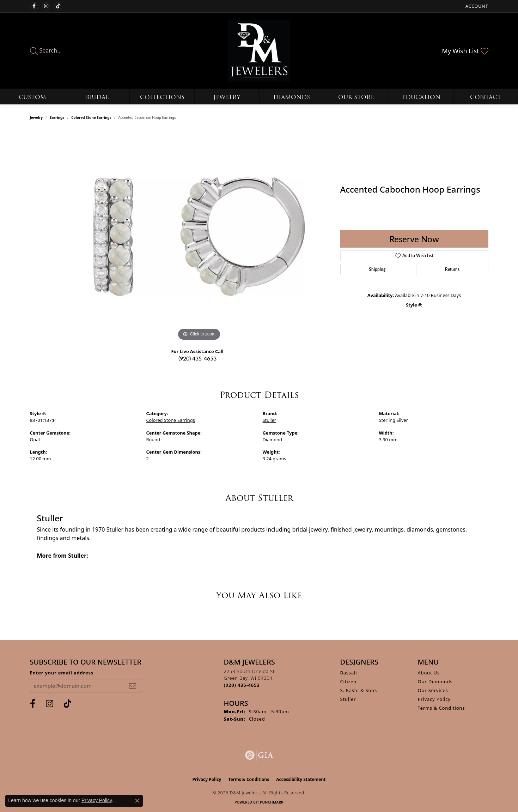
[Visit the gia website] (259, 755)
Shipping (377, 269)
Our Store (356, 97)
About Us (429, 673)
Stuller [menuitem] (348, 699)
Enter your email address (62, 673)
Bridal (97, 97)
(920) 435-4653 (197, 358)
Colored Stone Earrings (91, 117)
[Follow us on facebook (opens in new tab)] (34, 6)
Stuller (270, 420)
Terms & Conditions (441, 708)
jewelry (36, 117)
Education (421, 97)
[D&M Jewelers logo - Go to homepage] (259, 51)
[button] (476, 6)
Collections (162, 97)
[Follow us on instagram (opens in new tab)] (46, 6)
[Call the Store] (242, 685)
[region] (199, 237)
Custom (32, 97)
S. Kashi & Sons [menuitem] (359, 690)
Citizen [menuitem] (349, 681)
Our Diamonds (435, 681)
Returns (452, 269)
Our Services (433, 690)
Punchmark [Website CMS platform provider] (272, 802)
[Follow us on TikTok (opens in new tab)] (58, 6)
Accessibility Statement (301, 779)
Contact (486, 97)
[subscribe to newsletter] (133, 686)
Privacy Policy (434, 699)
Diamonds (292, 97)
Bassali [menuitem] (349, 673)
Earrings (57, 117)
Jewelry (227, 97)
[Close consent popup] (137, 801)
